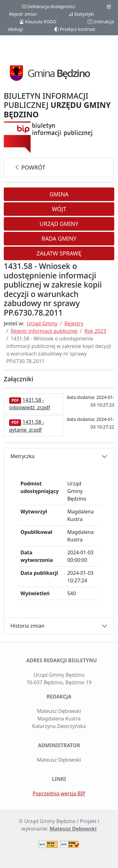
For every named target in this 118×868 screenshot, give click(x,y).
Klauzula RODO (38, 22)
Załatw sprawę (59, 253)
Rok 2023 (95, 331)
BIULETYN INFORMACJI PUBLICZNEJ (57, 105)
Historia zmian (27, 626)
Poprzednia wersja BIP (59, 793)
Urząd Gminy (59, 224)
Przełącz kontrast (75, 29)
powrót (30, 167)
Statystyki (81, 14)
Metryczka (22, 456)
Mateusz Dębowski (73, 829)
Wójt (59, 209)
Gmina (59, 194)
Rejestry (74, 323)
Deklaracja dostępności (49, 6)
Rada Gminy (59, 238)
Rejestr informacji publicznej (44, 331)
